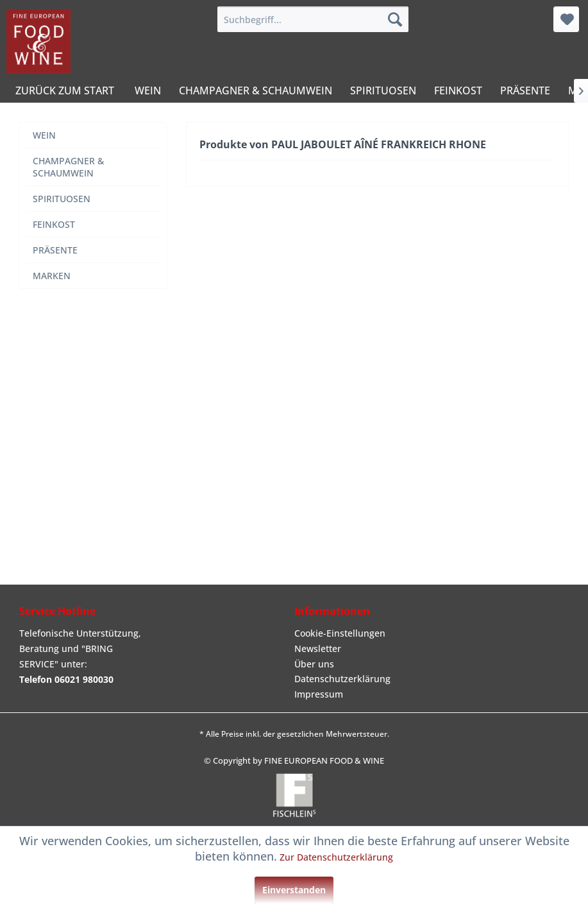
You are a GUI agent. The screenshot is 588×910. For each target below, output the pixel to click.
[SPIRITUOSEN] (383, 90)
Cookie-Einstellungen (340, 633)
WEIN (44, 135)
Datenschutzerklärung (342, 679)
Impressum (319, 694)
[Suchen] (395, 19)
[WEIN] (148, 90)
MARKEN (52, 276)
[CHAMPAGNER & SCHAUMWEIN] (256, 90)
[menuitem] (313, 19)
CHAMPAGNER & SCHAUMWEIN (68, 167)
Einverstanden (294, 890)
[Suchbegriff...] (313, 19)
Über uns (314, 664)
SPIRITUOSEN (62, 199)
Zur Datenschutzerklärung (336, 857)
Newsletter (318, 648)
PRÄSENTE (55, 250)
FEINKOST (54, 224)
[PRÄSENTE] (525, 90)
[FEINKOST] (458, 90)
